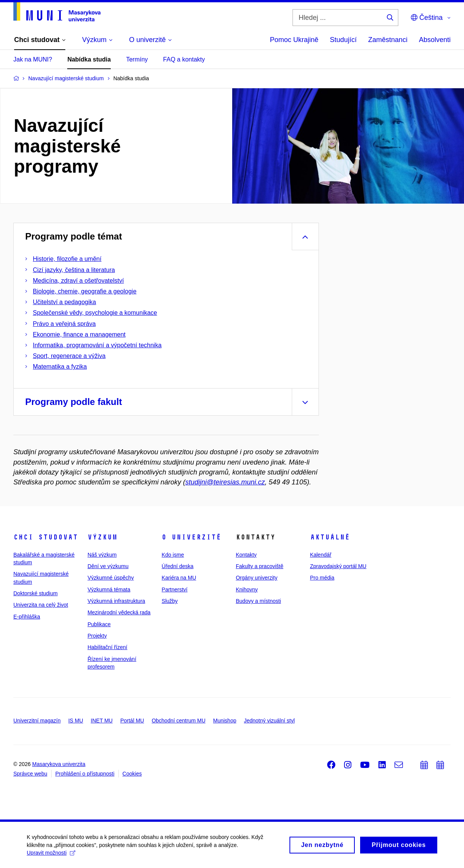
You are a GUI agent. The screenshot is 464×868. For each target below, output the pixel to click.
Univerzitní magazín (37, 721)
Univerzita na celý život (41, 605)
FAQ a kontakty (184, 59)
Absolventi (435, 40)
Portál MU (132, 721)
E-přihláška (27, 617)
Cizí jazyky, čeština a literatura (74, 270)
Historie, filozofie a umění (67, 259)
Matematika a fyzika (60, 367)
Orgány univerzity (256, 578)
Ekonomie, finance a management (79, 334)
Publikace (99, 624)
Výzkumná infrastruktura (116, 601)
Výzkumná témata (109, 589)
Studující (343, 40)
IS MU (76, 721)
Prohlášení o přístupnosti (85, 774)
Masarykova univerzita (59, 764)
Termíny (137, 59)
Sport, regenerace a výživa (69, 356)
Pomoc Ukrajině (294, 40)
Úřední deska (177, 566)
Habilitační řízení (107, 647)
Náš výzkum (102, 555)
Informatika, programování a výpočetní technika (97, 345)
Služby (170, 601)
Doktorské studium (36, 593)
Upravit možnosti (51, 855)
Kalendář (321, 555)
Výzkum (102, 537)
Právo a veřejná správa (64, 324)
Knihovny (247, 589)
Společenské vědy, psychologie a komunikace (95, 313)
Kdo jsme (173, 555)
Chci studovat (46, 537)
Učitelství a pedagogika (64, 302)
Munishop (225, 721)
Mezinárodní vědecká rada (119, 612)
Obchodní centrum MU (179, 721)
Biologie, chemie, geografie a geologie (85, 291)
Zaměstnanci (388, 40)
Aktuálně (330, 537)
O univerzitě (191, 537)
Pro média (322, 578)
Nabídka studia (89, 59)
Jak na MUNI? (33, 59)
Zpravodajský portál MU (338, 566)
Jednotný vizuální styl (269, 721)
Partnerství (175, 589)
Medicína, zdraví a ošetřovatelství (78, 281)
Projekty (97, 636)
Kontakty (246, 555)
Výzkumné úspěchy (111, 578)
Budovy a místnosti (258, 601)
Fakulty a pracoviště (259, 566)
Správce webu (30, 774)
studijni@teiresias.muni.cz (225, 482)
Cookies (132, 774)
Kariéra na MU (179, 578)
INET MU (102, 721)
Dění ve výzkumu (108, 566)
